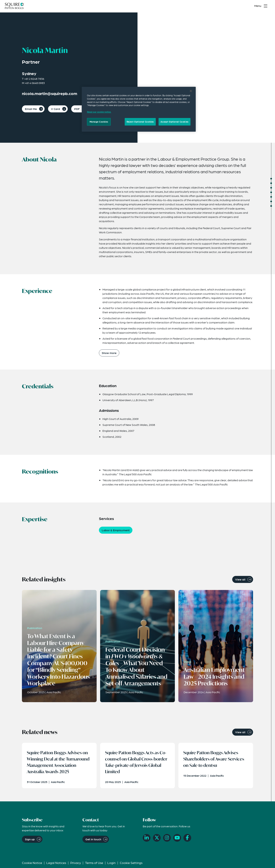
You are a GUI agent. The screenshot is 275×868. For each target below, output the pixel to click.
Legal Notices (56, 864)
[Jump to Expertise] (271, 197)
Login (111, 864)
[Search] (245, 6)
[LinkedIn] (147, 839)
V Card (56, 109)
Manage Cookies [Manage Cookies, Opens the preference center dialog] (99, 122)
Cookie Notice (32, 864)
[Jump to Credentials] (271, 188)
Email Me (31, 109)
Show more (109, 353)
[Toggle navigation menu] (262, 6)
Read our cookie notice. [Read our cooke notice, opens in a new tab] (99, 112)
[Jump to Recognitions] (271, 192)
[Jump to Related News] (271, 206)
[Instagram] (167, 839)
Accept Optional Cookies (175, 122)
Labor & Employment (116, 530)
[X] (157, 839)
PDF (77, 109)
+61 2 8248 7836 (34, 79)
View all (240, 579)
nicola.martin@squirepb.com (50, 93)
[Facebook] (187, 839)
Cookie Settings (131, 864)
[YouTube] (177, 839)
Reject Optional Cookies (140, 122)
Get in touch (93, 840)
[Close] (191, 91)
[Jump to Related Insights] (271, 201)
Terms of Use (94, 864)
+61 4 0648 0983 (35, 83)
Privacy (76, 864)
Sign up (30, 840)
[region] (139, 109)
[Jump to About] (271, 179)
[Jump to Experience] (271, 183)
